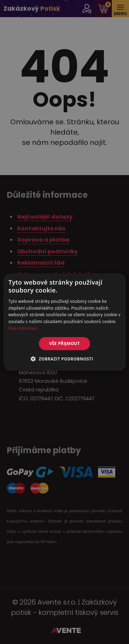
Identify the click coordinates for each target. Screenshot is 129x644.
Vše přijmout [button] (64, 343)
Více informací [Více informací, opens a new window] (23, 328)
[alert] (64, 322)
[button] (64, 359)
